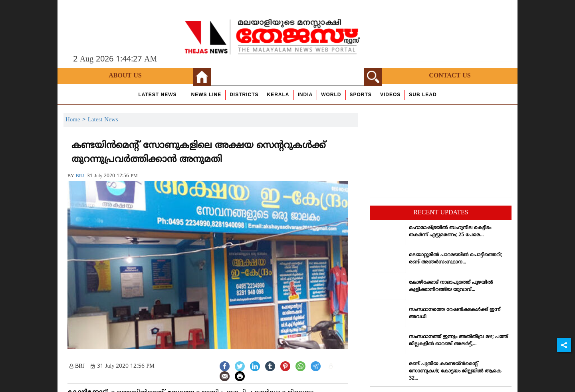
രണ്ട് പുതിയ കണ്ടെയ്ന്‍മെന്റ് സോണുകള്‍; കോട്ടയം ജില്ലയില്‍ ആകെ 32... (455, 371)
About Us (125, 76)
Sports (361, 95)
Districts (244, 95)
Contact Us (450, 76)
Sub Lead (423, 95)
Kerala (278, 95)
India (305, 95)
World (331, 95)
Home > (77, 120)
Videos (390, 95)
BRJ (80, 176)
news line (206, 95)
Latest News (157, 95)
